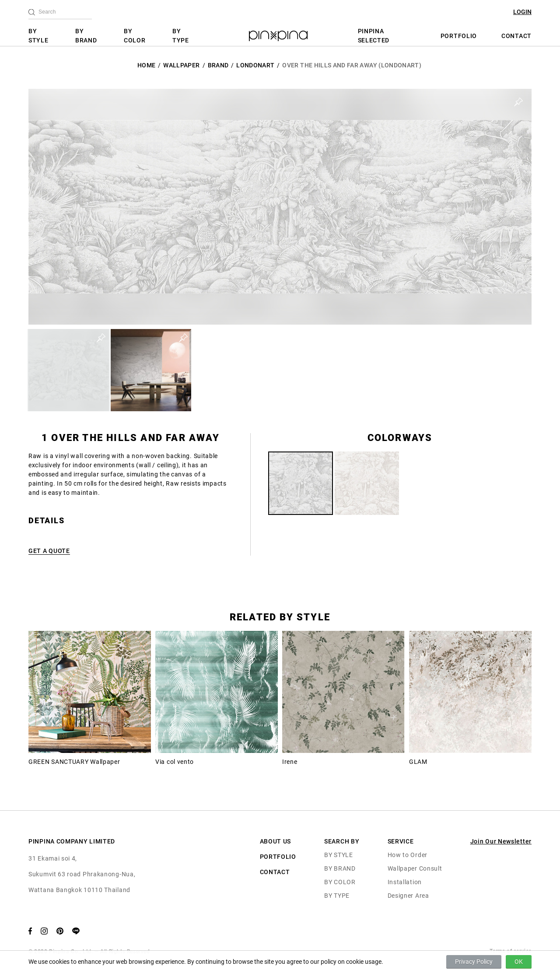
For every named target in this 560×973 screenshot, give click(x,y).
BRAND (218, 65)
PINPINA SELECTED (374, 36)
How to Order (408, 855)
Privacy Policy (474, 962)
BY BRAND (86, 36)
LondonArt (255, 65)
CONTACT (516, 36)
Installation (405, 882)
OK (519, 962)
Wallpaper (181, 65)
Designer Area (408, 896)
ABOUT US (276, 841)
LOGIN (522, 12)
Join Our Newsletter (501, 841)
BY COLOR (135, 36)
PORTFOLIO (459, 36)
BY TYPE (181, 36)
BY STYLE (38, 36)
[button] (69, 370)
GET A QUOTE (49, 551)
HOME (146, 65)
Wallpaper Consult (415, 868)
